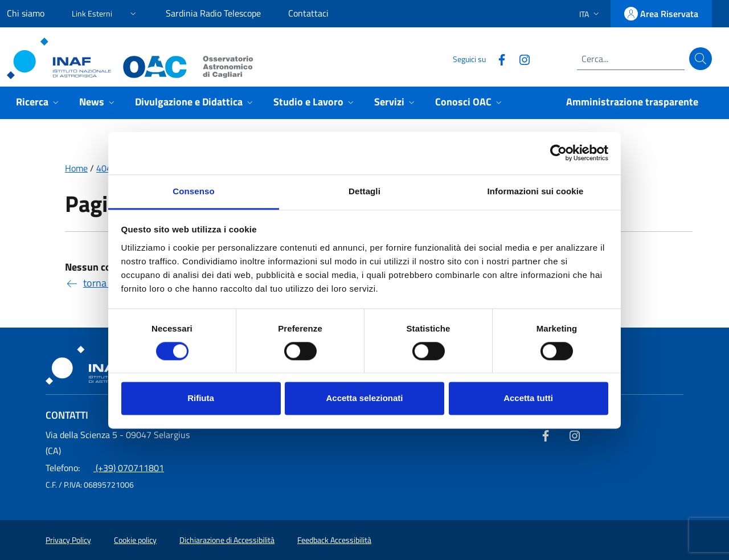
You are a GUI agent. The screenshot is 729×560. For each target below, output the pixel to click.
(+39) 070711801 (105, 468)
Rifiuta (201, 398)
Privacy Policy (68, 540)
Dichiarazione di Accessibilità (227, 540)
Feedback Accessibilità (334, 540)
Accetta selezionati (364, 398)
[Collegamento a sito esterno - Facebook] (497, 58)
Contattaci (308, 13)
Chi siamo (26, 13)
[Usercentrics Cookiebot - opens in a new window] (558, 153)
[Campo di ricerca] (631, 59)
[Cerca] (701, 59)
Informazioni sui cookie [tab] (536, 191)
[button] (105, 12)
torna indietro (104, 283)
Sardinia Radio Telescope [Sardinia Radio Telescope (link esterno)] (213, 13)
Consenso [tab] (193, 191)
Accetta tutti (528, 398)
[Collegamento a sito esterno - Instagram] (520, 58)
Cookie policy (135, 540)
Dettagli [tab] (364, 191)
